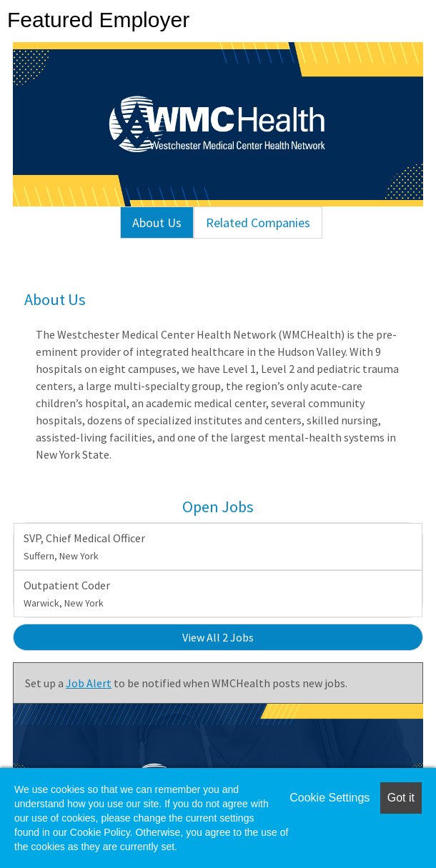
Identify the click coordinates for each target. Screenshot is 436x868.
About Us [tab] (157, 223)
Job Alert (89, 683)
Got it (401, 798)
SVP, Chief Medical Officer (84, 547)
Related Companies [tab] (258, 223)
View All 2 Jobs (218, 637)
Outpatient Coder (67, 594)
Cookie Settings (330, 798)
